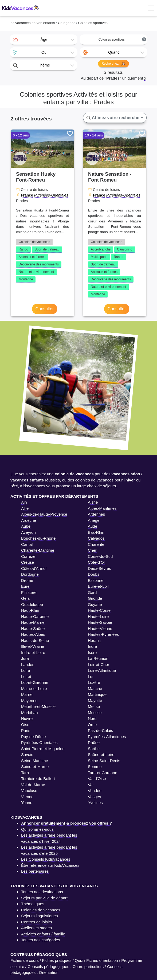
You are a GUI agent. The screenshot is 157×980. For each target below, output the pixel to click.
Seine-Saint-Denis (104, 761)
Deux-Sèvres (99, 568)
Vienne (27, 797)
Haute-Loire (98, 616)
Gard (92, 592)
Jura (25, 658)
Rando (23, 249)
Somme (95, 767)
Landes (28, 665)
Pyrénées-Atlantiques (107, 737)
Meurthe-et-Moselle (38, 706)
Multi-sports (99, 257)
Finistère (29, 592)
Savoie (27, 754)
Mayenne (29, 701)
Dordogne (30, 574)
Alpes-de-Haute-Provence (44, 514)
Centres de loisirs (37, 922)
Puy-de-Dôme (34, 737)
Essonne (96, 580)
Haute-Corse (99, 610)
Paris (26, 730)
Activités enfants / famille (43, 934)
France (27, 195)
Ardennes (96, 514)
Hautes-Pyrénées (103, 634)
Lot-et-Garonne (35, 682)
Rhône (94, 742)
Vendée (95, 791)
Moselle (95, 713)
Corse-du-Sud (100, 556)
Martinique (97, 694)
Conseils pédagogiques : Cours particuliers (66, 967)
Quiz (79, 960)
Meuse (94, 706)
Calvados (96, 538)
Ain (24, 502)
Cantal (27, 544)
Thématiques (33, 904)
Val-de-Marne (33, 785)
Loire (25, 670)
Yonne (27, 803)
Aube (26, 526)
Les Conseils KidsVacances (46, 859)
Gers (25, 598)
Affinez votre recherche (115, 118)
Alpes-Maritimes (102, 508)
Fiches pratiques (57, 960)
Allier (25, 508)
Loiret (26, 677)
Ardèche (29, 520)
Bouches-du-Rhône (38, 538)
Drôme (27, 580)
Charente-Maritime (38, 550)
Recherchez (113, 64)
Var (91, 785)
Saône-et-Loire (101, 754)
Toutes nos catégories (41, 940)
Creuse (28, 562)
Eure (25, 586)
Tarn (25, 773)
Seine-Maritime (35, 761)
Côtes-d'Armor (34, 568)
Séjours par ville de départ (44, 898)
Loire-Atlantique (102, 670)
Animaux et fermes (32, 257)
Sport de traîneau (47, 249)
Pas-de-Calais (100, 730)
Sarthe (94, 749)
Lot (91, 677)
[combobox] (44, 40)
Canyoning (125, 249)
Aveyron (28, 532)
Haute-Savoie (100, 622)
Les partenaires (35, 871)
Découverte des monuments (39, 264)
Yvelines (95, 803)
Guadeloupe (32, 604)
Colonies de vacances (34, 242)
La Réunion (98, 658)
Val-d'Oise (97, 779)
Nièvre (27, 718)
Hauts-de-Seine (35, 640)
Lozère (94, 682)
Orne (92, 725)
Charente (96, 544)
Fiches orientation (102, 960)
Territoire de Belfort (38, 779)
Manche (95, 689)
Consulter (45, 309)
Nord (92, 718)
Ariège (94, 520)
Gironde (95, 598)
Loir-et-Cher (99, 665)
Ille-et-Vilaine (33, 646)
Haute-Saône (33, 628)
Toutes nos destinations (42, 892)
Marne (27, 694)
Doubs (94, 574)
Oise (25, 725)
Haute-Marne (33, 622)
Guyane (95, 604)
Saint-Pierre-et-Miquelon (43, 749)
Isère (92, 652)
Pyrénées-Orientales (51, 195)
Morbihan (30, 713)
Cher (92, 550)
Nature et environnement (36, 272)
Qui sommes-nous (37, 829)
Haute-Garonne (35, 616)
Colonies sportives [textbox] (122, 39)
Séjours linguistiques (40, 916)
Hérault (94, 640)
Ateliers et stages (36, 928)
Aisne (93, 502)
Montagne (26, 279)
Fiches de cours (25, 960)
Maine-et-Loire (34, 689)
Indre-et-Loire (33, 652)
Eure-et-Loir (98, 586)
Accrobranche (101, 249)
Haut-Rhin (30, 610)
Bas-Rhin (96, 532)
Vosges (94, 797)
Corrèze (28, 556)
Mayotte (95, 701)
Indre (92, 646)
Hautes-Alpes (33, 634)
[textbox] (44, 40)
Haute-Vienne (100, 628)
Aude (93, 526)
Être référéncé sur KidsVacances (50, 865)
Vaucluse (29, 791)
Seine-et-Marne (35, 767)
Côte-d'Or (97, 562)
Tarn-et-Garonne (103, 773)
